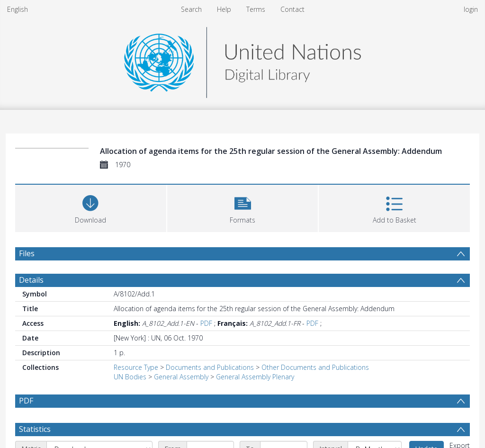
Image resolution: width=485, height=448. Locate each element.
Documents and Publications (210, 367)
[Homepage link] (242, 60)
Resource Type (136, 367)
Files (27, 253)
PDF (206, 323)
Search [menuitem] (191, 9)
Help (224, 9)
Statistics (35, 429)
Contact (292, 9)
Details (31, 280)
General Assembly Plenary (255, 377)
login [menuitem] (471, 9)
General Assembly (181, 377)
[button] (243, 207)
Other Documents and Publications (315, 367)
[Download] (91, 207)
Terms (256, 9)
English (18, 9)
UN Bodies (130, 377)
